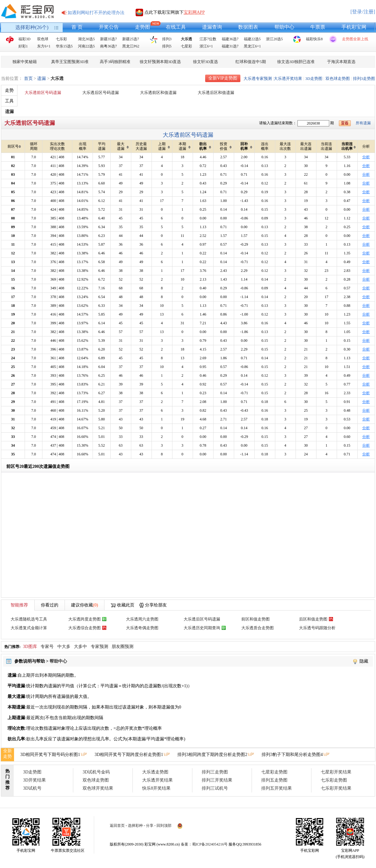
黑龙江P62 (131, 46)
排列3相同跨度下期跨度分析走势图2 (212, 755)
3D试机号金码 (96, 772)
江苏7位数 (208, 39)
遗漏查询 (212, 27)
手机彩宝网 (354, 27)
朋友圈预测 (123, 647)
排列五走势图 (274, 780)
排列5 (167, 46)
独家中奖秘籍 (25, 62)
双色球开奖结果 (98, 788)
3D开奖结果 (34, 780)
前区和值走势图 (255, 619)
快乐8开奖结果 (156, 788)
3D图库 (30, 647)
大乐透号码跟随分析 (317, 628)
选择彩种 (135, 826)
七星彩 (186, 46)
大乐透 (186, 39)
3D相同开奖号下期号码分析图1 (50, 755)
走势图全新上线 (355, 39)
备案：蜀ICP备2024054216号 (204, 844)
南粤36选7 (108, 46)
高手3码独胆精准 (115, 62)
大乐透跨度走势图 (84, 619)
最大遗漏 (123, 146)
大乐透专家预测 (258, 78)
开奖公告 (109, 27)
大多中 (80, 647)
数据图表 (248, 27)
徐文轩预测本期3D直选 (160, 62)
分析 (366, 157)
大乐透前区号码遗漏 (43, 93)
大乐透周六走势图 (142, 619)
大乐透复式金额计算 (29, 628)
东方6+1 (44, 46)
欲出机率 (205, 146)
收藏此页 (126, 605)
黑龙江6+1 (252, 46)
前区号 (14, 147)
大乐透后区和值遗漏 (216, 93)
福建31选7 (230, 46)
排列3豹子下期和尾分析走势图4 (292, 755)
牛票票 (318, 27)
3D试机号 (32, 788)
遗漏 (41, 78)
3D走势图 (314, 78)
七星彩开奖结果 (336, 772)
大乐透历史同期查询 (202, 628)
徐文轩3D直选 (206, 62)
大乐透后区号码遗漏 (101, 93)
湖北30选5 (86, 39)
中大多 (64, 647)
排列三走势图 (215, 772)
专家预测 (99, 647)
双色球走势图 (338, 78)
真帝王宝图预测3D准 (70, 62)
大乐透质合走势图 (258, 628)
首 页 (77, 27)
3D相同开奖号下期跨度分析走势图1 (129, 755)
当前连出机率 (349, 146)
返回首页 (117, 826)
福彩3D (24, 39)
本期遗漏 (185, 146)
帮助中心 (284, 27)
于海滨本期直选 (341, 62)
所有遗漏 (363, 123)
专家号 (47, 647)
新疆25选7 (131, 39)
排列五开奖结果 (277, 788)
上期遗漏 (164, 146)
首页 (28, 78)
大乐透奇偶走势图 (142, 628)
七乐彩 (61, 39)
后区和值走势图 (313, 619)
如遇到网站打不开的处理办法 (96, 13)
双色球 (43, 39)
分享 (150, 826)
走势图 (142, 27)
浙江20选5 (274, 39)
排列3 (167, 39)
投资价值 (226, 146)
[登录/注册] (363, 12)
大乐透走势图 (155, 772)
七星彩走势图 (274, 772)
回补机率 (246, 146)
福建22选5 (252, 39)
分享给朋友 (156, 605)
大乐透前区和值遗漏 (158, 93)
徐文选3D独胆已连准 (296, 62)
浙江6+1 (206, 46)
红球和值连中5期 (251, 62)
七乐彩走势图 (334, 780)
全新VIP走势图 (223, 78)
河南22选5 (86, 46)
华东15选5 (64, 46)
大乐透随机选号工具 (29, 619)
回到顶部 (164, 826)
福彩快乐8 (314, 39)
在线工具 (176, 27)
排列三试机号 (215, 788)
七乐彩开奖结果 (336, 788)
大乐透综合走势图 (84, 628)
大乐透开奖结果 (288, 78)
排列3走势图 (364, 78)
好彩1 (23, 46)
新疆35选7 (108, 39)
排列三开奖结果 (217, 780)
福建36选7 (230, 39)
